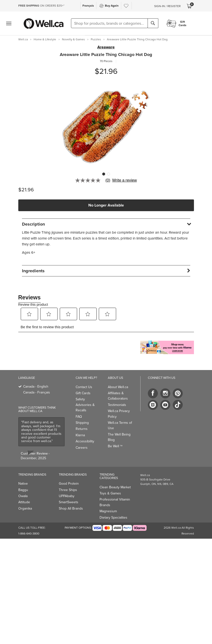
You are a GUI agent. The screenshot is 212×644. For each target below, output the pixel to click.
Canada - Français (37, 392)
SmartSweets (69, 502)
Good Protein (69, 484)
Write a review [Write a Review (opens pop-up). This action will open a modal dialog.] (125, 180)
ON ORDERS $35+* (41, 6)
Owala (23, 496)
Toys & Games (110, 493)
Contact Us (84, 387)
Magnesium (108, 511)
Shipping (82, 423)
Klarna (80, 435)
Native (23, 484)
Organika (25, 508)
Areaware (106, 47)
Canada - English (36, 387)
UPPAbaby (67, 496)
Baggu (23, 490)
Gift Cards (83, 393)
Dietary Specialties (113, 518)
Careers (82, 448)
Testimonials (117, 405)
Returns (82, 429)
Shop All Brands (71, 508)
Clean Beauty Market (115, 487)
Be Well (115, 446)
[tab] (106, 224)
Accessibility (85, 441)
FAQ (79, 417)
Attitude (24, 502)
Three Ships (68, 490)
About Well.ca (118, 387)
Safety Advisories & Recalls (85, 405)
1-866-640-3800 (29, 534)
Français (88, 6)
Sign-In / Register (167, 6)
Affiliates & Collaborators (118, 396)
